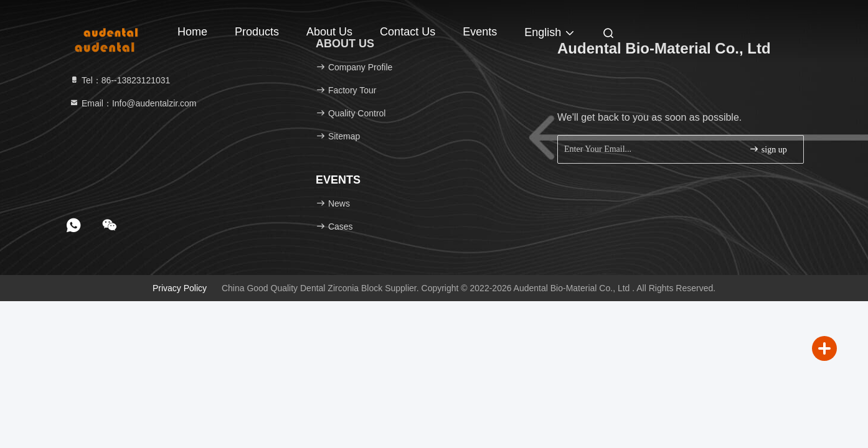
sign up (768, 149)
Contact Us (408, 32)
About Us (329, 32)
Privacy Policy (180, 288)
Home (192, 32)
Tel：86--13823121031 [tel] (120, 80)
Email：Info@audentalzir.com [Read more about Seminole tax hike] (133, 103)
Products (257, 32)
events (480, 32)
